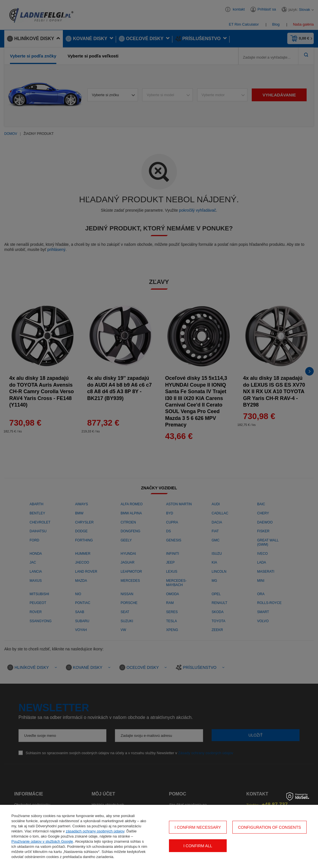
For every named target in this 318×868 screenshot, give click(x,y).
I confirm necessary (198, 827)
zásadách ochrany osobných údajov (95, 831)
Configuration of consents (270, 827)
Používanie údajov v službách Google (42, 841)
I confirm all (198, 846)
